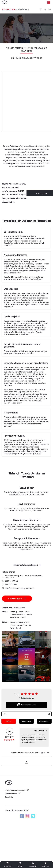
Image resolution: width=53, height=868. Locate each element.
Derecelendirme (44, 721)
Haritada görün (17, 598)
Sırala (9, 721)
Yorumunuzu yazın (26, 705)
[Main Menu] (49, 2)
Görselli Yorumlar (27, 721)
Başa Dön (9, 797)
